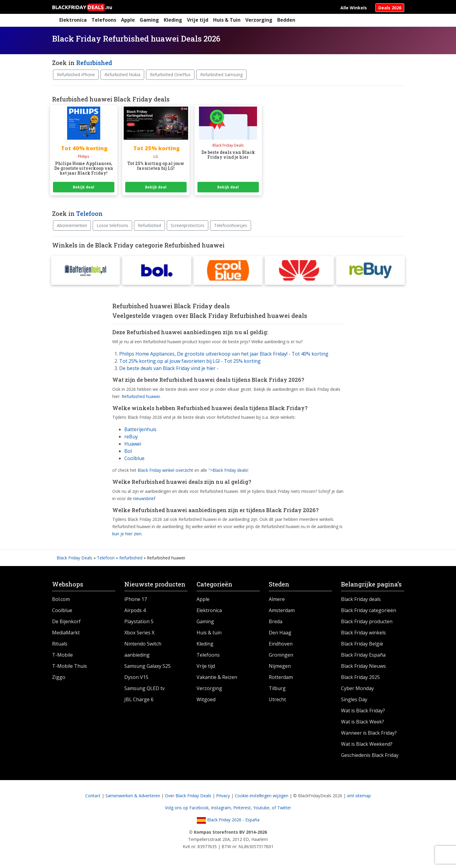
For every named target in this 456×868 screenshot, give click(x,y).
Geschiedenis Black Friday (370, 756)
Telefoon (89, 213)
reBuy (131, 438)
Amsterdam (282, 611)
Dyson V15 (136, 678)
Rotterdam (281, 678)
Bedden (286, 20)
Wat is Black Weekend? (367, 745)
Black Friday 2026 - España (228, 821)
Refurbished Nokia (122, 75)
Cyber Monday (357, 689)
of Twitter (281, 809)
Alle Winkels (354, 8)
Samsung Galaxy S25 (147, 667)
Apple (128, 20)
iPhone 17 (136, 600)
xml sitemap (359, 797)
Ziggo (59, 678)
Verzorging (259, 20)
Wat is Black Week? (363, 723)
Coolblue (134, 459)
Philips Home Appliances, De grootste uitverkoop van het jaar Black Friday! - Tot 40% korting (224, 355)
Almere (277, 600)
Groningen (281, 656)
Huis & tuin (209, 634)
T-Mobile (62, 656)
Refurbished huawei (141, 397)
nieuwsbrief (144, 500)
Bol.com (61, 600)
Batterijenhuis (140, 431)
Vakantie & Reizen (217, 678)
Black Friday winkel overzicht (165, 471)
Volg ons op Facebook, (188, 809)
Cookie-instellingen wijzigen (262, 797)
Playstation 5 (139, 623)
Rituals (60, 645)
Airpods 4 (135, 611)
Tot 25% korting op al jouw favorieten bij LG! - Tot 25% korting (190, 362)
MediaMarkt (66, 634)
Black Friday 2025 (360, 678)
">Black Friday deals (228, 471)
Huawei (133, 445)
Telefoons (104, 20)
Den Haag (280, 634)
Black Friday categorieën (369, 611)
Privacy (223, 797)
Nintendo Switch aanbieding (143, 650)
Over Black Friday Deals (188, 797)
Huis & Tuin (227, 20)
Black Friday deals (361, 600)
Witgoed (206, 701)
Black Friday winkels (363, 634)
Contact (93, 797)
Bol (128, 452)
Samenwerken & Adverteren (133, 797)
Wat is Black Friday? (363, 712)
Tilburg (277, 689)
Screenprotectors (188, 225)
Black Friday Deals (74, 559)
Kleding (173, 20)
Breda (276, 623)
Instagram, (222, 809)
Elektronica (73, 20)
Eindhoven (281, 645)
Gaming (149, 20)
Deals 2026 (390, 8)
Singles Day (354, 701)
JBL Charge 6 (139, 701)
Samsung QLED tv (144, 689)
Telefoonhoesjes (231, 225)
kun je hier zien (127, 535)
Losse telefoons (112, 225)
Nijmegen (280, 667)
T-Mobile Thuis (70, 667)
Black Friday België (362, 645)
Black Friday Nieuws (363, 667)
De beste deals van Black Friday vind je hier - (169, 369)
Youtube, (262, 809)
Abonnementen (72, 225)
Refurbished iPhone (76, 75)
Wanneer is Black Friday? (369, 734)
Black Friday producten (367, 623)
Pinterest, (243, 809)
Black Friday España (363, 656)
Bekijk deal (84, 187)
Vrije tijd (198, 20)
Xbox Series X (139, 634)
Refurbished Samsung (221, 75)
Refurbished (94, 63)
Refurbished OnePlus (170, 75)
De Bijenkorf (66, 623)
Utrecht (277, 701)
